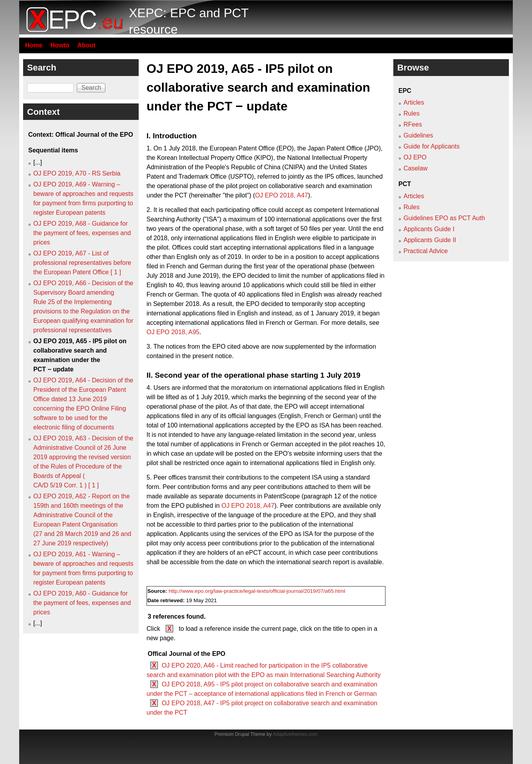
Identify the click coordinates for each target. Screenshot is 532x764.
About (86, 45)
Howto (60, 45)
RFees (413, 124)
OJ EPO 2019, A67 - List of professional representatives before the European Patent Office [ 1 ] (82, 263)
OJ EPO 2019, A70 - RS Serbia (77, 173)
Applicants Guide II (430, 240)
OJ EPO (415, 157)
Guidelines (418, 135)
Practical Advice (426, 251)
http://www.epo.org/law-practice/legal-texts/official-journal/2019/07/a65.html (257, 591)
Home (34, 45)
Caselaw (415, 168)
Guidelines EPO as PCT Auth (444, 218)
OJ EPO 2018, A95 (173, 332)
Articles (414, 102)
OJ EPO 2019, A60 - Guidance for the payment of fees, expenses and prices (82, 603)
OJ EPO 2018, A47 (281, 195)
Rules (412, 113)
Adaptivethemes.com (295, 734)
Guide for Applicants (432, 146)
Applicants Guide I (429, 229)
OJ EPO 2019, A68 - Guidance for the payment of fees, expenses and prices (82, 233)
